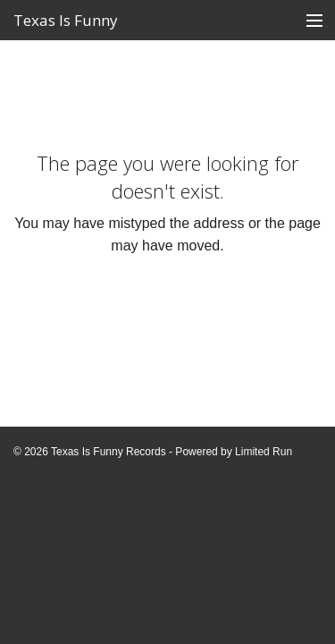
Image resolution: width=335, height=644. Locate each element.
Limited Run (264, 452)
